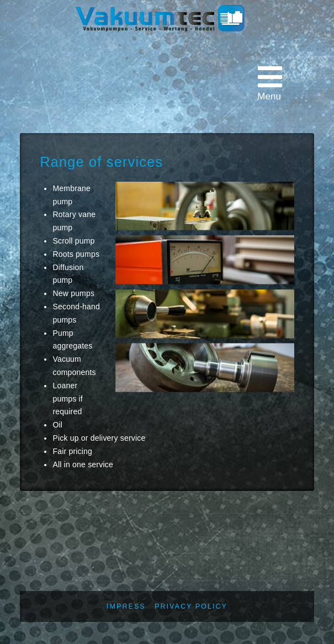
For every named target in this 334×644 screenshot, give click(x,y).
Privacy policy (191, 606)
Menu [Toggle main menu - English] (270, 82)
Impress (126, 606)
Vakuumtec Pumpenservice (167, 56)
